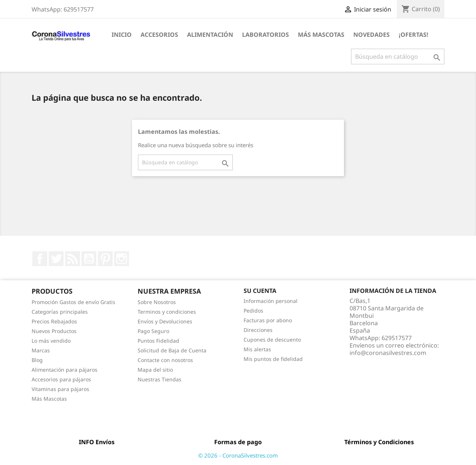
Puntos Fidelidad (158, 341)
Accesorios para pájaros (61, 379)
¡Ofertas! (414, 35)
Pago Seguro (153, 331)
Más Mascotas (321, 35)
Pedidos (253, 311)
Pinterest (105, 259)
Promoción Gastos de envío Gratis (73, 302)
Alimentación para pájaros (65, 370)
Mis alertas (257, 349)
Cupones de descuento (272, 340)
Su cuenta (260, 291)
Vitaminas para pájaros (60, 389)
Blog (37, 360)
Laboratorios (266, 35)
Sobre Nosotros (157, 302)
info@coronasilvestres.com (388, 353)
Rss (73, 259)
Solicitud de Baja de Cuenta (172, 350)
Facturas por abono (268, 320)
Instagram (122, 259)
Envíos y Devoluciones (165, 321)
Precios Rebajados (54, 321)
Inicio (122, 35)
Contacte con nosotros (165, 360)
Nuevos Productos (54, 331)
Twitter (56, 259)
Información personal (271, 301)
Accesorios (159, 35)
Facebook (40, 259)
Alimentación (210, 35)
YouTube (89, 259)
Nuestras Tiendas (160, 379)
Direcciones (258, 330)
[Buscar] (398, 56)
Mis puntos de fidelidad (273, 359)
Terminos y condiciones (167, 312)
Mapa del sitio (155, 370)
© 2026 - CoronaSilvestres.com (238, 455)
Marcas (41, 350)
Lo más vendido (51, 341)
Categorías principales (60, 312)
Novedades (372, 35)
